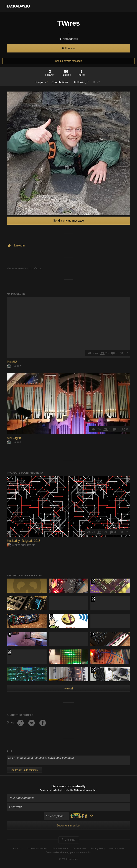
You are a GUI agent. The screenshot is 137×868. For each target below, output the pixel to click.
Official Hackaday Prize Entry (10, 634)
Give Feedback (60, 848)
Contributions (61, 82)
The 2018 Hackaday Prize (93, 634)
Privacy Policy (98, 848)
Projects (42, 82)
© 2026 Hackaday (68, 859)
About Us (18, 848)
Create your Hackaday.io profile (55, 790)
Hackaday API (117, 848)
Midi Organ (14, 438)
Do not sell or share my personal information (68, 852)
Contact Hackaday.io (38, 848)
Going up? (68, 840)
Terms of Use (79, 848)
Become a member (68, 825)
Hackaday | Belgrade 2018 (24, 541)
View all (68, 689)
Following (82, 82)
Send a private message (69, 61)
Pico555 (12, 362)
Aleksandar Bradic (21, 545)
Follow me (69, 48)
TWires (14, 366)
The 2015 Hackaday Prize (10, 617)
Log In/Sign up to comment (24, 770)
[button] (128, 6)
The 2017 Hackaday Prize (93, 581)
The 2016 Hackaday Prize (93, 670)
